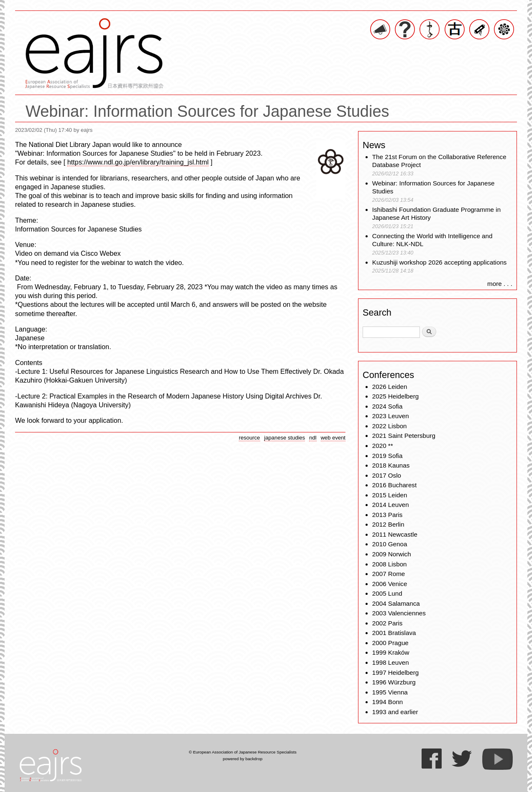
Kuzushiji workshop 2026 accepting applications (440, 262)
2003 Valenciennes (399, 613)
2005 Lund (387, 593)
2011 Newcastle (395, 534)
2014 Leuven (391, 505)
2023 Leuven (391, 416)
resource (249, 438)
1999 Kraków (391, 652)
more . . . (500, 284)
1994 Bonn (387, 702)
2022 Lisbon (390, 426)
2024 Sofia (387, 406)
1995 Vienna (390, 692)
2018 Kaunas (391, 465)
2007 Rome (389, 574)
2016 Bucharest (394, 485)
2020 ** (383, 446)
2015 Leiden (390, 495)
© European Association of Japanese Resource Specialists (242, 752)
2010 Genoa (390, 544)
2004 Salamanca (396, 603)
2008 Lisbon (390, 564)
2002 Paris (387, 623)
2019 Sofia (387, 456)
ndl (313, 438)
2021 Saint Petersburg (404, 436)
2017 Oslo (387, 475)
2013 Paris (387, 515)
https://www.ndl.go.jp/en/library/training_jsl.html (138, 162)
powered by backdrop (243, 759)
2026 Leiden (390, 387)
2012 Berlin (388, 524)
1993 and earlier (395, 712)
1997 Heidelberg (395, 672)
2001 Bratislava (394, 633)
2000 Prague (390, 643)
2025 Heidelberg (395, 396)
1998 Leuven (391, 662)
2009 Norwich (392, 554)
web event (333, 438)
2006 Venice (390, 584)
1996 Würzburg (394, 682)
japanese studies (285, 438)
